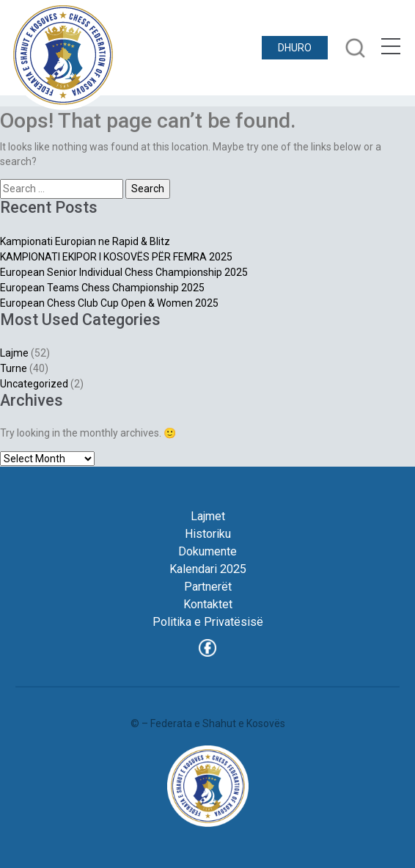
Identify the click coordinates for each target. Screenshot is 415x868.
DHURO (295, 48)
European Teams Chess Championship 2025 (102, 288)
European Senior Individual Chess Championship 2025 (124, 272)
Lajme (14, 353)
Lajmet (208, 516)
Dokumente (207, 551)
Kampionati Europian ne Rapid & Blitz (85, 241)
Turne (14, 368)
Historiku (208, 534)
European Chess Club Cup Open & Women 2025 (109, 303)
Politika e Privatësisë (208, 622)
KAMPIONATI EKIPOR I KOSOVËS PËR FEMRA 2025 (116, 257)
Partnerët (208, 587)
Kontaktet (208, 604)
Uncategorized (34, 384)
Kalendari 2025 (208, 569)
